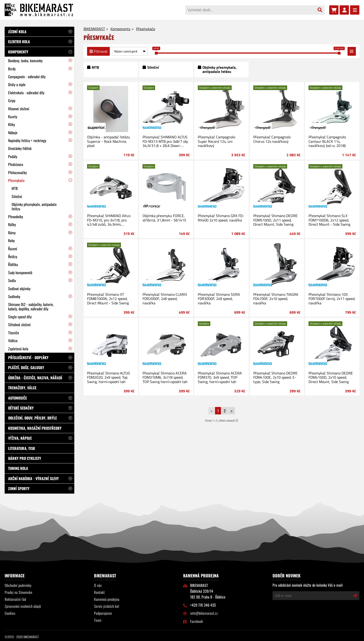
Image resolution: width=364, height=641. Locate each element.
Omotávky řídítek (20, 148)
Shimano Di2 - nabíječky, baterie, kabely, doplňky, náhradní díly (31, 306)
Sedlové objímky (19, 289)
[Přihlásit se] (344, 10)
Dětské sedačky (21, 408)
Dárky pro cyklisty (25, 458)
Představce (16, 164)
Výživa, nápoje (20, 438)
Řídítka (13, 264)
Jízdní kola (17, 32)
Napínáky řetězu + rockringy (27, 140)
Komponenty (18, 52)
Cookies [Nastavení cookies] (10, 613)
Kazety (13, 117)
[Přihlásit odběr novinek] (355, 595)
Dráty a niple (17, 85)
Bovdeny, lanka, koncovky (25, 61)
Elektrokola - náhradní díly (26, 93)
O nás (98, 585)
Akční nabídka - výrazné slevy (33, 478)
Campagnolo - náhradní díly (27, 77)
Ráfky (12, 225)
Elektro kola (19, 42)
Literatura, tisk (22, 448)
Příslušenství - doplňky (28, 358)
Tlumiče (14, 333)
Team (98, 620)
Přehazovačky (17, 172)
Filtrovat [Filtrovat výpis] (98, 51)
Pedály (13, 156)
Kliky (11, 124)
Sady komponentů (20, 273)
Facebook (197, 621)
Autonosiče (18, 398)
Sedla (12, 280)
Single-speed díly (20, 317)
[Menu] (355, 10)
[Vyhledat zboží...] (250, 10)
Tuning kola (18, 468)
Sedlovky (14, 296)
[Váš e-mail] (313, 595)
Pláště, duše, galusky (26, 368)
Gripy (12, 101)
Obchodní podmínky (18, 585)
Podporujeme (103, 613)
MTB (15, 188)
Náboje (13, 133)
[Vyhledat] (320, 10)
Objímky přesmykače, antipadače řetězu (34, 206)
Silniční (17, 196)
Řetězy (13, 257)
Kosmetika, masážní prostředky (35, 428)
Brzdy (12, 69)
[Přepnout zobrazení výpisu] (352, 51)
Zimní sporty (19, 488)
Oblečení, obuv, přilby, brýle (32, 418)
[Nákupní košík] (334, 10)
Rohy (11, 241)
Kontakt (99, 592)
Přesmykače (16, 180)
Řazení (13, 249)
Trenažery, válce (22, 388)
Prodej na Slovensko (18, 592)
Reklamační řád (15, 599)
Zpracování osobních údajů (23, 606)
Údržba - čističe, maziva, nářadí (35, 378)
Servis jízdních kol (107, 606)
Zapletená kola (18, 349)
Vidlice (13, 341)
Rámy (12, 233)
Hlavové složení (19, 109)
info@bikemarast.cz (204, 613)
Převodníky (16, 217)
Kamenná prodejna (107, 599)
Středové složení (19, 325)
